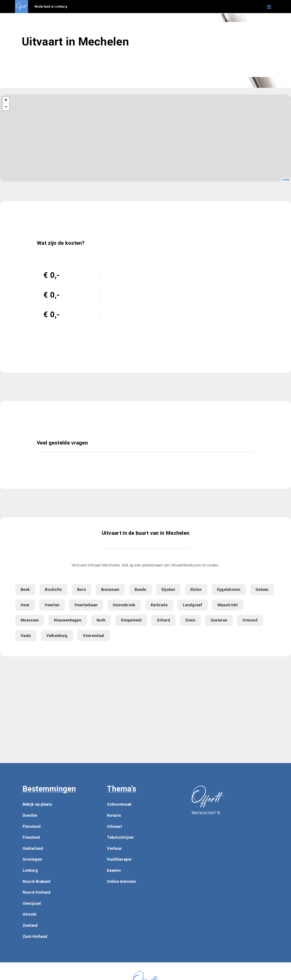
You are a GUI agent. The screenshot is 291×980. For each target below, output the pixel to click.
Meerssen (30, 620)
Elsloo (196, 589)
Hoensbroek (124, 605)
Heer (25, 605)
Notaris (114, 815)
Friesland (31, 837)
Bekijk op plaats (37, 804)
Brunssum (110, 589)
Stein (190, 620)
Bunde (140, 589)
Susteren (219, 620)
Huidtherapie (119, 859)
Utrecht (30, 914)
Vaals (26, 636)
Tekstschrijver (120, 837)
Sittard (163, 620)
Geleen (262, 589)
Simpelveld (131, 620)
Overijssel (32, 903)
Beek (25, 589)
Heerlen (52, 605)
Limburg (30, 870)
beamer (114, 870)
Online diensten (122, 881)
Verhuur (114, 848)
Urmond (250, 620)
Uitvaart (115, 826)
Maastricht (228, 605)
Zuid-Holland (35, 936)
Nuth (101, 620)
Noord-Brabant (37, 881)
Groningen (32, 859)
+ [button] (6, 100)
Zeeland (30, 925)
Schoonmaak (119, 804)
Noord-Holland (37, 892)
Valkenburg (57, 636)
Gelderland (33, 848)
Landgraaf (193, 605)
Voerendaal (94, 636)
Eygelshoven (229, 589)
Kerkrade (159, 605)
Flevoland (32, 826)
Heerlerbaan (86, 605)
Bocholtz (53, 589)
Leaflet (286, 180)
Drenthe (30, 815)
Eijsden (168, 589)
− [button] (6, 107)
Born (82, 589)
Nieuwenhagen (68, 620)
